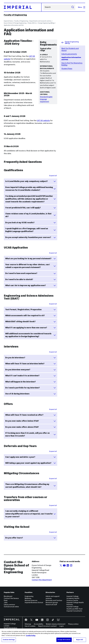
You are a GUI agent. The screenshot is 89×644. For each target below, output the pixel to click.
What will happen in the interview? (31, 382)
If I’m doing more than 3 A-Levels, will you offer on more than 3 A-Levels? (31, 434)
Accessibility (38, 624)
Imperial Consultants (74, 611)
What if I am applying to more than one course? (31, 328)
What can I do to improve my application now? (31, 285)
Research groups (52, 602)
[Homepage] (23, 7)
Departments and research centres (40, 21)
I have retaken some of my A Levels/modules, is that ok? (31, 215)
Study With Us (32, 23)
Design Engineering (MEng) (46, 23)
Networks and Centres (54, 600)
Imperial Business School (34, 602)
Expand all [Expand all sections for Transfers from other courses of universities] (53, 505)
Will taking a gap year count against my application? (31, 463)
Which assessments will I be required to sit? (31, 316)
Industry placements (69, 54)
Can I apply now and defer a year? (31, 457)
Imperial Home (8, 21)
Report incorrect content (47, 626)
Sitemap (28, 624)
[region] (44, 636)
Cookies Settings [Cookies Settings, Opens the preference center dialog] (9, 640)
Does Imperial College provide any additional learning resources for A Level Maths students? (31, 189)
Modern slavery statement (56, 624)
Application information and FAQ (14, 25)
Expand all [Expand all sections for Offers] (53, 409)
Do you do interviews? (31, 358)
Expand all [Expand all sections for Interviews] (53, 352)
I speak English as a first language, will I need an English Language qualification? (31, 230)
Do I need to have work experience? (31, 273)
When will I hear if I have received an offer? (31, 415)
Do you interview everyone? (31, 370)
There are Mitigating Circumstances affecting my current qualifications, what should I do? (31, 486)
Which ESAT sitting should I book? (31, 322)
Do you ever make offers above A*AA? (31, 427)
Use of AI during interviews (31, 394)
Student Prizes (67, 69)
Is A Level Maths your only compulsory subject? (31, 181)
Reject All (79, 640)
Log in (62, 626)
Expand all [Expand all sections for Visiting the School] (53, 532)
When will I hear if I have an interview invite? (31, 364)
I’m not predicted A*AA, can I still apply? (31, 208)
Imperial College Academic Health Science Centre (73, 598)
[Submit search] (73, 7)
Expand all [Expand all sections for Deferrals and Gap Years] (53, 451)
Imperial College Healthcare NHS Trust (75, 608)
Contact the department (42, 580)
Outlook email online (11, 607)
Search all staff (51, 605)
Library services (9, 605)
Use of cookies (30, 626)
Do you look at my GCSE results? (31, 223)
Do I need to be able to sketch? (31, 279)
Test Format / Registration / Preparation (31, 310)
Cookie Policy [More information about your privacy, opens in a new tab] (31, 636)
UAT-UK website (43, 120)
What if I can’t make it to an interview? (31, 376)
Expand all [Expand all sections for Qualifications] (53, 176)
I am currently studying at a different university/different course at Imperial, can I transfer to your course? (31, 514)
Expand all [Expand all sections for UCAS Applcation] (53, 253)
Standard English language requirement (46, 99)
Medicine (28, 598)
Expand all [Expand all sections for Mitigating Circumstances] (53, 478)
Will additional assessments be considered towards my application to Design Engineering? (31, 335)
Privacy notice (73, 624)
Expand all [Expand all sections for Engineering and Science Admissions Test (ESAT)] (53, 304)
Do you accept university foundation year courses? (31, 237)
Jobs (6, 602)
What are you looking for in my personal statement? (31, 259)
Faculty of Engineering (15, 15)
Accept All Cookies (64, 640)
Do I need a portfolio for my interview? (31, 388)
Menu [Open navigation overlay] (82, 7)
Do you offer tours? (31, 538)
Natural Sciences (31, 600)
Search (43, 7)
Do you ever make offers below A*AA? (31, 421)
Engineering (29, 596)
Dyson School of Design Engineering (15, 23)
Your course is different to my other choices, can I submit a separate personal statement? (31, 266)
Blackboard (8, 596)
